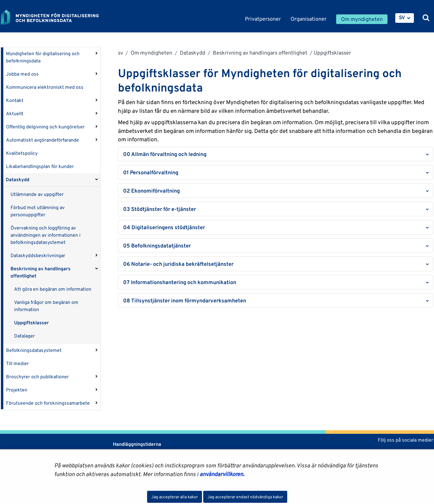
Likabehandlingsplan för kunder (40, 166)
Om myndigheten (151, 53)
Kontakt (15, 100)
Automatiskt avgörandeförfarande (42, 140)
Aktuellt (15, 114)
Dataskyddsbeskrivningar (38, 255)
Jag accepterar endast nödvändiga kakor (245, 497)
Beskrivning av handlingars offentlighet (41, 272)
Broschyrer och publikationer (37, 377)
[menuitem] (405, 18)
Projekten (17, 390)
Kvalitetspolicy (22, 153)
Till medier (17, 363)
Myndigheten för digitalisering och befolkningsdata (43, 57)
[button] (276, 154)
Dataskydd (18, 180)
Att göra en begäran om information (53, 289)
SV (402, 17)
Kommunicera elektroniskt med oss (45, 87)
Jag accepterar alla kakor (175, 497)
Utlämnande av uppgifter (37, 194)
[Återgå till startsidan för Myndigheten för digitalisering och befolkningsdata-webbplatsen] (54, 17)
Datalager (24, 336)
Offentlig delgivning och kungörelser (45, 127)
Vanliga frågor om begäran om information (46, 306)
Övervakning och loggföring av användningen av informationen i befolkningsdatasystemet (45, 235)
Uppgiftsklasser (32, 323)
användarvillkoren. (222, 474)
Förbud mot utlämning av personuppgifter (38, 211)
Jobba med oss (22, 74)
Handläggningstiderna (136, 444)
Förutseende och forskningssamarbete (48, 403)
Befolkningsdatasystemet (34, 350)
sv (121, 53)
